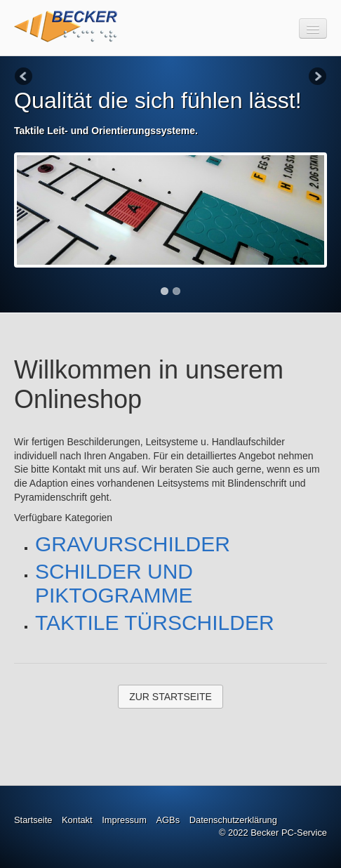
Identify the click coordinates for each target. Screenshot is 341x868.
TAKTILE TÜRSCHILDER (155, 623)
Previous (25, 77)
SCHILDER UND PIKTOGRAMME (114, 583)
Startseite (33, 820)
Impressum (124, 820)
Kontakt (77, 820)
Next (316, 77)
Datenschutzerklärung (233, 820)
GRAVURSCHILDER (133, 544)
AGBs (168, 820)
